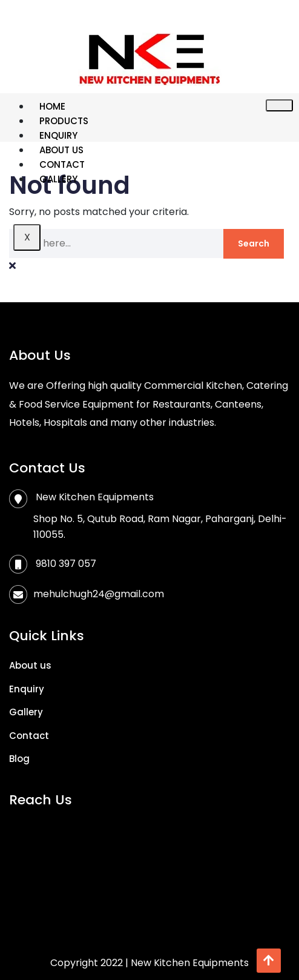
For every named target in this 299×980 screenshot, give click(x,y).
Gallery (58, 179)
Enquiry (58, 135)
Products (64, 121)
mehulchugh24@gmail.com (99, 594)
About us (61, 150)
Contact (62, 164)
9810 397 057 (66, 564)
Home (52, 106)
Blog (19, 759)
